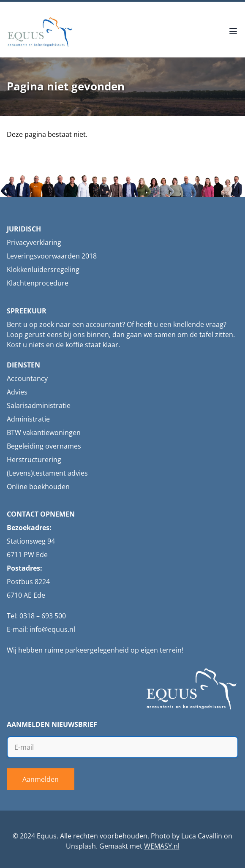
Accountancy (27, 378)
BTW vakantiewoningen (44, 433)
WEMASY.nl (162, 846)
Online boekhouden (38, 487)
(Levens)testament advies (47, 473)
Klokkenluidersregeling (43, 269)
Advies (17, 392)
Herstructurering (34, 460)
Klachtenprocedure (38, 283)
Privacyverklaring (34, 242)
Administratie (28, 419)
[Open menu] (233, 32)
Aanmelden (41, 779)
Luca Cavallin (202, 836)
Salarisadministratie (39, 405)
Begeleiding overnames (44, 446)
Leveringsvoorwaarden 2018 (52, 256)
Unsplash (81, 846)
